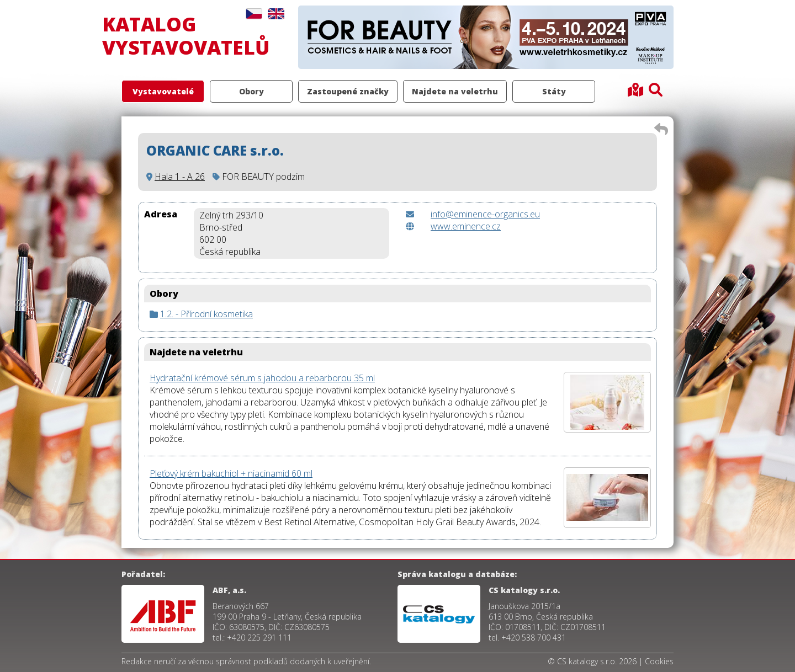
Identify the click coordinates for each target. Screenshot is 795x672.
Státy (554, 91)
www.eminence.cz (466, 226)
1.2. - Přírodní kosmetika (206, 314)
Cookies (659, 661)
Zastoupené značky (348, 91)
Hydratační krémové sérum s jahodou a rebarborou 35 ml (262, 378)
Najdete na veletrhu (455, 91)
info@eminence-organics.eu (485, 214)
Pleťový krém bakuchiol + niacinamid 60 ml (231, 473)
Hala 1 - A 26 (180, 177)
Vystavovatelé (163, 91)
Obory (251, 91)
